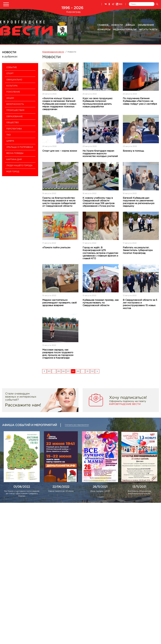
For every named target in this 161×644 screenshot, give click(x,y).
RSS (119, 4)
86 (64, 371)
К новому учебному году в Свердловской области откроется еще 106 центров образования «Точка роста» (99, 202)
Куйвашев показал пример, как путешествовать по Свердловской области (101, 303)
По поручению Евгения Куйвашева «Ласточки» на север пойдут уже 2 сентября (140, 101)
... (54, 371)
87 (68, 371)
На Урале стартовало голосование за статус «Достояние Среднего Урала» (22, 494)
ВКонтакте (106, 4)
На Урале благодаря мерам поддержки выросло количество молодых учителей (100, 154)
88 (73, 371)
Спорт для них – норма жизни (60, 151)
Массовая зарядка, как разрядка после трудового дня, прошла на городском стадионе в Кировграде (58, 354)
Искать (157, 4)
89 (78, 371)
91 (88, 371)
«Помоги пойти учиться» (56, 248)
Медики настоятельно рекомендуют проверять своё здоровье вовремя (59, 303)
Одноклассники (109, 4)
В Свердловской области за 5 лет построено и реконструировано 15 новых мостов (140, 304)
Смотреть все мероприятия (77, 425)
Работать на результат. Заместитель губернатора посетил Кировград (138, 250)
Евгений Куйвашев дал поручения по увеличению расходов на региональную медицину (139, 202)
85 (59, 371)
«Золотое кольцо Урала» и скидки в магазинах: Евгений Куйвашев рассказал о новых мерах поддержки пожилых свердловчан (59, 104)
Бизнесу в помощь (133, 151)
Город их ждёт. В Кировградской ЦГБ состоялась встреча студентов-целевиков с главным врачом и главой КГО (101, 253)
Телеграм (113, 4)
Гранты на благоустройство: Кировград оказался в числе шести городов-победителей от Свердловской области (59, 202)
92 (92, 371)
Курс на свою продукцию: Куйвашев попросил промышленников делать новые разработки (98, 103)
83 (49, 371)
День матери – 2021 (100, 491)
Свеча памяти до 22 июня (61, 491)
